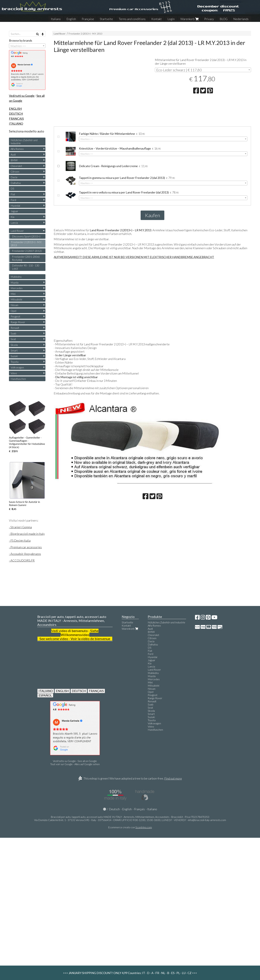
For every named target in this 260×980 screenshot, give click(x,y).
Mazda (15, 282)
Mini (13, 294)
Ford (13, 200)
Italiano (56, 19)
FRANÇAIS (96, 691)
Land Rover (60, 34)
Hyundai (15, 205)
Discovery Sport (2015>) (26, 236)
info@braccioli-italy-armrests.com (207, 820)
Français (139, 809)
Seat (13, 339)
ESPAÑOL (45, 695)
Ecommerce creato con (130, 827)
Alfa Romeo (17, 149)
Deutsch (114, 809)
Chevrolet (16, 166)
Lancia (14, 223)
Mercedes (17, 288)
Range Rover (18, 322)
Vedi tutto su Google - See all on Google (75, 761)
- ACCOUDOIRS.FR (22, 560)
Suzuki (14, 356)
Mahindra (16, 277)
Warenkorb (189, 19)
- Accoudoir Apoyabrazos (25, 554)
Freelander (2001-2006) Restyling (26, 258)
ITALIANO (46, 691)
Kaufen (152, 215)
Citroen (15, 172)
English (71, 19)
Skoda (14, 345)
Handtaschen (18, 379)
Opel (13, 311)
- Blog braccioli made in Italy (27, 534)
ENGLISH (62, 691)
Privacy (209, 19)
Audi (13, 154)
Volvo (14, 373)
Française (88, 19)
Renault (15, 328)
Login (171, 19)
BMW (14, 160)
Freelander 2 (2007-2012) (27, 251)
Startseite (106, 19)
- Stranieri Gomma (20, 527)
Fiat (13, 194)
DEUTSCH (79, 691)
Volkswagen (17, 367)
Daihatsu (16, 183)
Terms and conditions (132, 19)
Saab (13, 333)
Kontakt (157, 19)
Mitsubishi (16, 299)
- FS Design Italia (20, 540)
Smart (14, 350)
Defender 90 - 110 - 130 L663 (26, 267)
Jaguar (14, 211)
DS (12, 188)
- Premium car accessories (25, 547)
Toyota (15, 362)
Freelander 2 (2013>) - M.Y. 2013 (85, 34)
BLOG (224, 19)
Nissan (14, 305)
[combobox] (203, 70)
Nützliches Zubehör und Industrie (24, 142)
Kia (12, 217)
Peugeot (15, 316)
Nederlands (241, 19)
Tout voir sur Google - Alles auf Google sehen (75, 764)
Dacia (14, 177)
